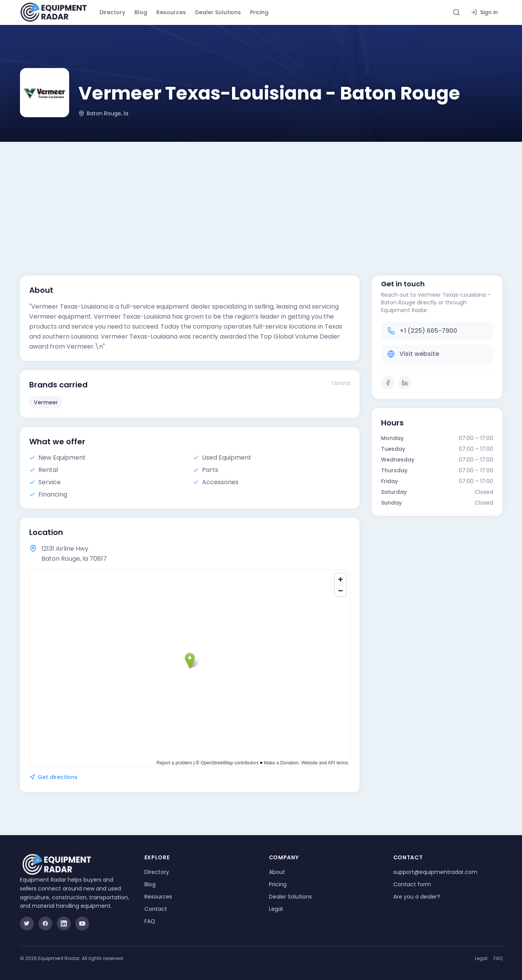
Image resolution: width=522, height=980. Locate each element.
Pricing (259, 12)
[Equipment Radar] (54, 12)
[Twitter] (27, 924)
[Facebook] (388, 383)
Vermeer (46, 402)
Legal (276, 909)
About (277, 872)
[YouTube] (82, 924)
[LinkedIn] (405, 383)
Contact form (412, 884)
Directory (112, 12)
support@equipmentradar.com (435, 872)
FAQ (150, 921)
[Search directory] (456, 12)
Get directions (53, 777)
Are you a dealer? (417, 897)
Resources (171, 12)
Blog (141, 12)
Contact (156, 909)
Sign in (484, 12)
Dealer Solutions (218, 12)
